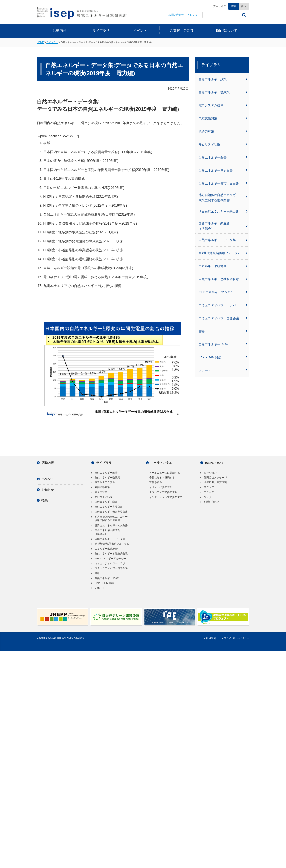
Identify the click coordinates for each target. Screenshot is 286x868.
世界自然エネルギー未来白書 (223, 212)
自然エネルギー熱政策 (223, 92)
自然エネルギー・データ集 (223, 240)
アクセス (207, 492)
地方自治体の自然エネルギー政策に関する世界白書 (223, 198)
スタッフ (207, 487)
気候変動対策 (223, 118)
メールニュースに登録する (163, 473)
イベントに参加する (159, 487)
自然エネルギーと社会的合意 (223, 279)
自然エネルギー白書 (223, 157)
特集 (42, 500)
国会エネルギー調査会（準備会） (223, 226)
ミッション (209, 473)
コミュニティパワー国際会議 (223, 318)
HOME (40, 42)
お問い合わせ (174, 15)
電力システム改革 (223, 105)
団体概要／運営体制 (214, 482)
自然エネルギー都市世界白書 (223, 183)
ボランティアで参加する (162, 492)
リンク (206, 497)
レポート (223, 370)
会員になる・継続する (161, 478)
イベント (140, 31)
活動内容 (59, 31)
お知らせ (45, 490)
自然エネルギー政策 (223, 79)
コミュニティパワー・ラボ (223, 305)
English (192, 15)
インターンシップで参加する (164, 497)
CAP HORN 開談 (223, 357)
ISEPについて (227, 31)
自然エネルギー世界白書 (223, 170)
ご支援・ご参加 (182, 31)
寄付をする (154, 482)
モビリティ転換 (223, 144)
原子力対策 (223, 131)
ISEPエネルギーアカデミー (223, 292)
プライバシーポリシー (235, 638)
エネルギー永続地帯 (223, 266)
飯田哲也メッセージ (214, 478)
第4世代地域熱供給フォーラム (223, 253)
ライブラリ (101, 31)
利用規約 (210, 638)
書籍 (223, 331)
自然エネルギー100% (223, 344)
